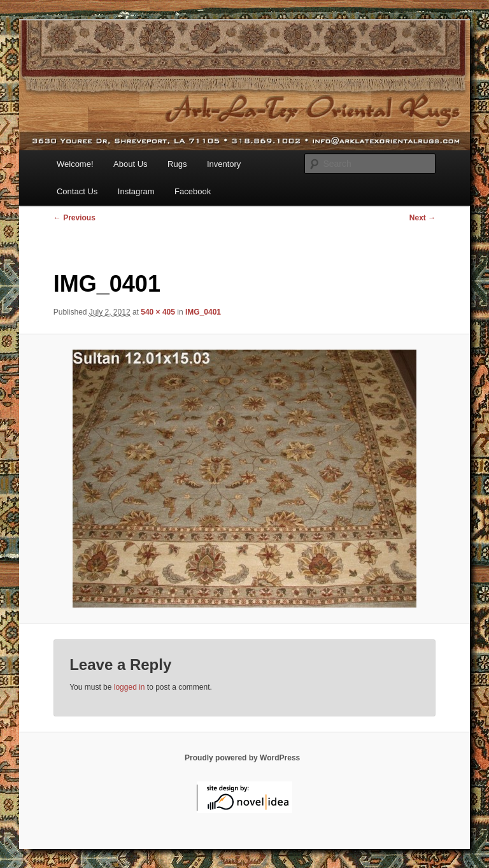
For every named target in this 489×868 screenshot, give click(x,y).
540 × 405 (158, 312)
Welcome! (75, 164)
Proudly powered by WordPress (242, 758)
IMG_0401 (203, 312)
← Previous (74, 218)
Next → (422, 218)
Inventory (224, 164)
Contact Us (77, 191)
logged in (130, 687)
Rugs (177, 164)
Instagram (136, 191)
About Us (130, 164)
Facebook (193, 191)
